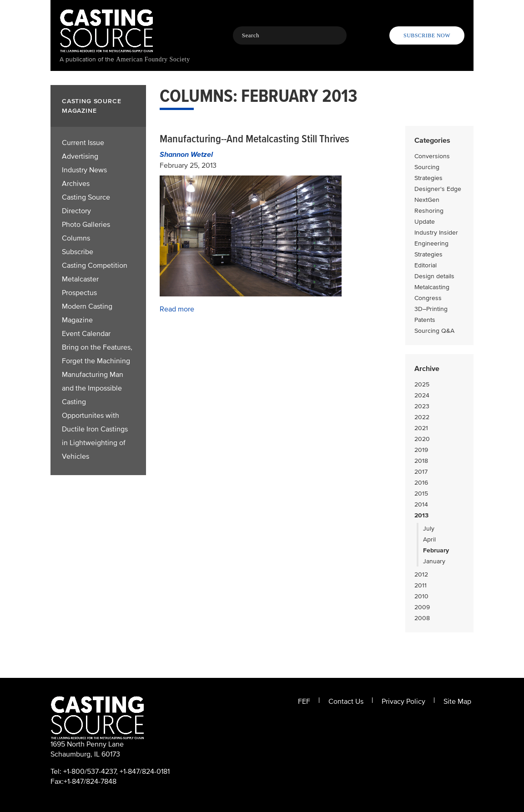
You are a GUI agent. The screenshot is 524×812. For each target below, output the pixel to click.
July (429, 529)
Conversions (432, 156)
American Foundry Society (153, 59)
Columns (76, 238)
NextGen (427, 200)
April (429, 539)
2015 (421, 494)
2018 (421, 461)
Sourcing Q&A (434, 331)
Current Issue (83, 143)
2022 (422, 417)
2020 (422, 439)
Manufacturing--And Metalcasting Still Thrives (254, 139)
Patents (425, 320)
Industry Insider (436, 233)
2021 (421, 428)
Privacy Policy (403, 702)
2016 (421, 483)
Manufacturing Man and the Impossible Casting (93, 388)
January (434, 561)
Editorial (426, 265)
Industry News (84, 170)
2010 (421, 596)
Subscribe (78, 252)
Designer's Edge (438, 189)
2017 (421, 472)
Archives (76, 184)
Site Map (457, 702)
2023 (422, 406)
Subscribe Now (427, 35)
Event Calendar (86, 334)
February (436, 550)
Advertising (80, 156)
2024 (422, 395)
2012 (421, 574)
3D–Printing (431, 309)
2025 (422, 384)
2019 (421, 450)
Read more (177, 309)
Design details (434, 276)
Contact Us (346, 702)
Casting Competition (95, 266)
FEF (304, 702)
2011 (421, 585)
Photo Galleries (86, 225)
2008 (422, 618)
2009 (422, 607)
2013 (421, 515)
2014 (421, 504)
